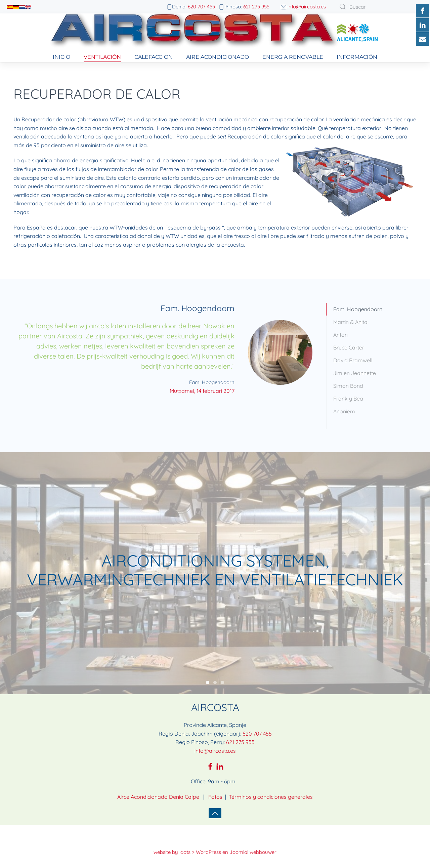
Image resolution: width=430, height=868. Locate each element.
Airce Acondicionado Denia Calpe (158, 786)
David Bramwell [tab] (353, 360)
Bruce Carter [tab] (349, 347)
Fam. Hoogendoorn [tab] (358, 309)
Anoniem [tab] (344, 411)
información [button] (357, 57)
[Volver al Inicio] (215, 33)
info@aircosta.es (307, 7)
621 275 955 (256, 7)
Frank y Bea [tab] (348, 399)
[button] (215, 802)
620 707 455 (201, 7)
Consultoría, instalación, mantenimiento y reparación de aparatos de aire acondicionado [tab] (215, 672)
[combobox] (376, 7)
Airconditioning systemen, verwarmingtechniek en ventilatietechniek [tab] (208, 672)
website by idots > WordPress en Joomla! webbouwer (215, 841)
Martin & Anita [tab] (350, 322)
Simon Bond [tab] (348, 386)
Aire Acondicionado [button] (218, 57)
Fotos (215, 786)
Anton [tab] (340, 335)
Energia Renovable (293, 57)
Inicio (61, 57)
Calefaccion (154, 57)
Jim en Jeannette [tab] (355, 373)
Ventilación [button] (102, 57)
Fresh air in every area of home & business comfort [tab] (222, 672)
